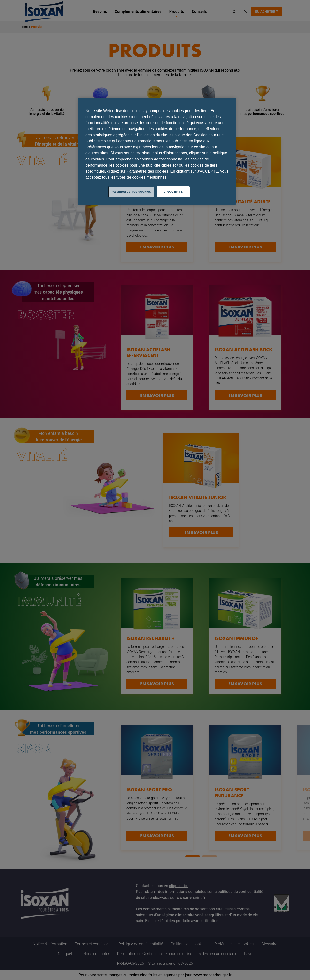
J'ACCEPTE (173, 192)
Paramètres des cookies (131, 192)
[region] (157, 151)
